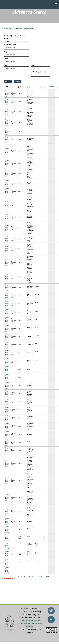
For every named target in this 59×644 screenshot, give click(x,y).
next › (41, 576)
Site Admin (30, 626)
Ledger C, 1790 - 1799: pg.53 (7, 102)
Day (6, 52)
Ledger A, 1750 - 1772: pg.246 (7, 570)
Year (6, 65)
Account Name (10, 45)
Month (7, 58)
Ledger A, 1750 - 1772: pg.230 (7, 562)
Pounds (45, 87)
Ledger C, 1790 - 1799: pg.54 (7, 131)
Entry (33, 65)
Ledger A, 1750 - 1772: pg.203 (7, 529)
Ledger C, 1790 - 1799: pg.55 (7, 93)
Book (6, 39)
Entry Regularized (38, 72)
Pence (57, 87)
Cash (19, 93)
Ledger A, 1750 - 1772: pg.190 (7, 538)
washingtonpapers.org (30, 620)
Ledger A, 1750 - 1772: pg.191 (7, 546)
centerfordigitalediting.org (30, 623)
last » (47, 576)
